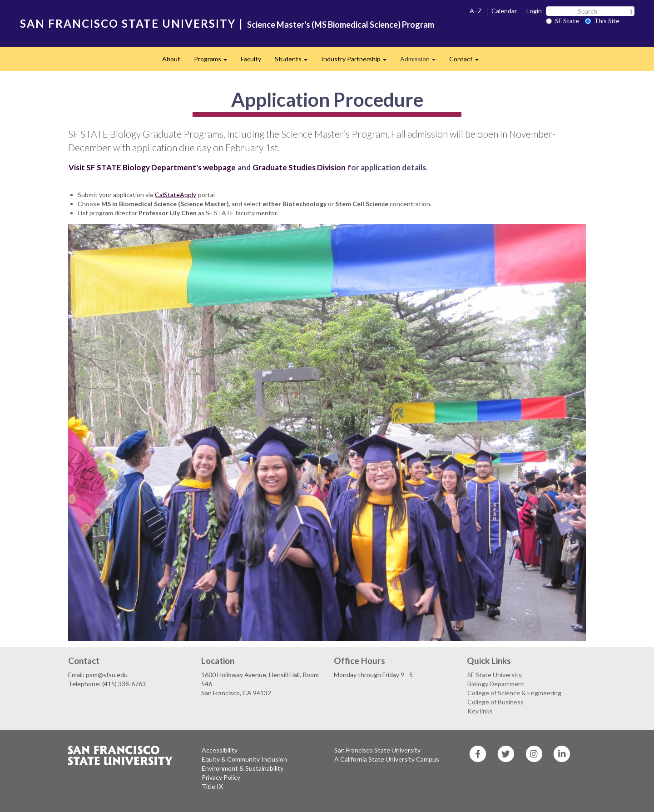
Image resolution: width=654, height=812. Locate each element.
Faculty (251, 59)
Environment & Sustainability (243, 768)
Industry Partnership (357, 62)
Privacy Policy (221, 777)
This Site (602, 21)
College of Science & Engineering (514, 693)
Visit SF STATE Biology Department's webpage (152, 167)
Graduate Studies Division (299, 167)
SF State (562, 21)
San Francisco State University (377, 750)
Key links (480, 711)
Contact (467, 62)
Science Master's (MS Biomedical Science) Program (341, 25)
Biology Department (496, 684)
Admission (421, 62)
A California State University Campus (387, 759)
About (171, 59)
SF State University (495, 675)
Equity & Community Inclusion (244, 759)
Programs (214, 62)
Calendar (504, 11)
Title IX (212, 786)
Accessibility (220, 750)
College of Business (495, 702)
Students (295, 62)
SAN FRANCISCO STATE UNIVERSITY (128, 23)
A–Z (476, 11)
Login (534, 11)
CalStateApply (176, 195)
